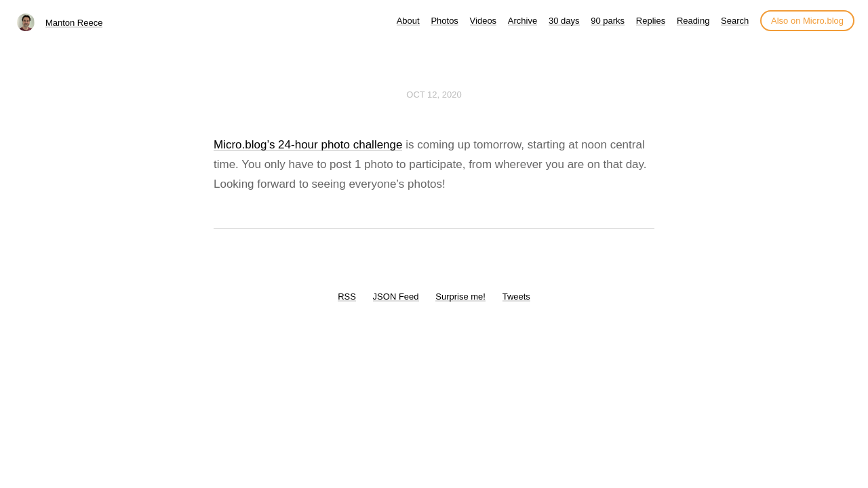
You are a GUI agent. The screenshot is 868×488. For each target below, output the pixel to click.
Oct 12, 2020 (434, 95)
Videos (484, 21)
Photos (444, 21)
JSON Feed (396, 297)
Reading (693, 21)
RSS (347, 297)
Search (735, 21)
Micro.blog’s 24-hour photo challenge (308, 145)
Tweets (516, 297)
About (408, 21)
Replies (651, 21)
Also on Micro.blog (807, 21)
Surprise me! (460, 297)
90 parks (608, 21)
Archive (522, 21)
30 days (564, 21)
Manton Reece (74, 23)
